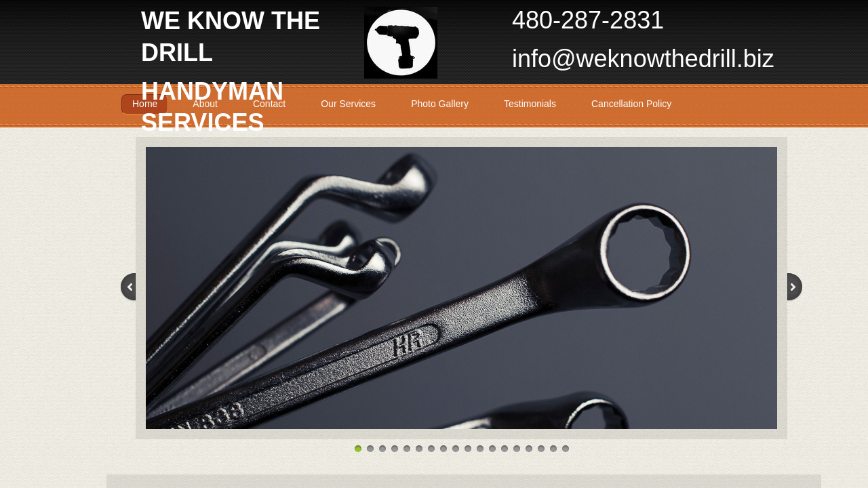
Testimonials (530, 104)
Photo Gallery (440, 104)
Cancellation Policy (631, 104)
